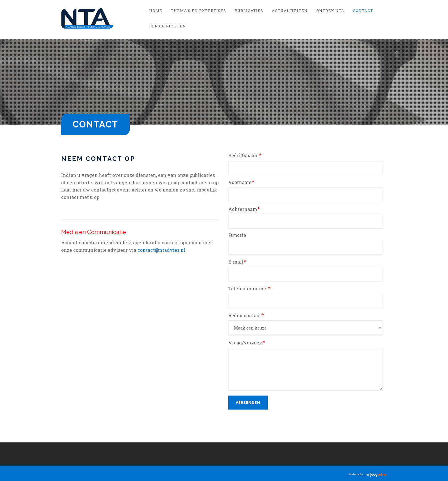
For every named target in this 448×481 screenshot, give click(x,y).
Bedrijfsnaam (245, 155)
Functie (237, 235)
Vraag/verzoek (247, 342)
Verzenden (248, 402)
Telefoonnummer (249, 288)
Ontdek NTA (330, 11)
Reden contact (246, 315)
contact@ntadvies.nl (161, 250)
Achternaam (244, 209)
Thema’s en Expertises (198, 11)
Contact (363, 11)
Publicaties (249, 11)
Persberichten (168, 26)
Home (156, 11)
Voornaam (241, 182)
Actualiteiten (290, 11)
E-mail (237, 262)
